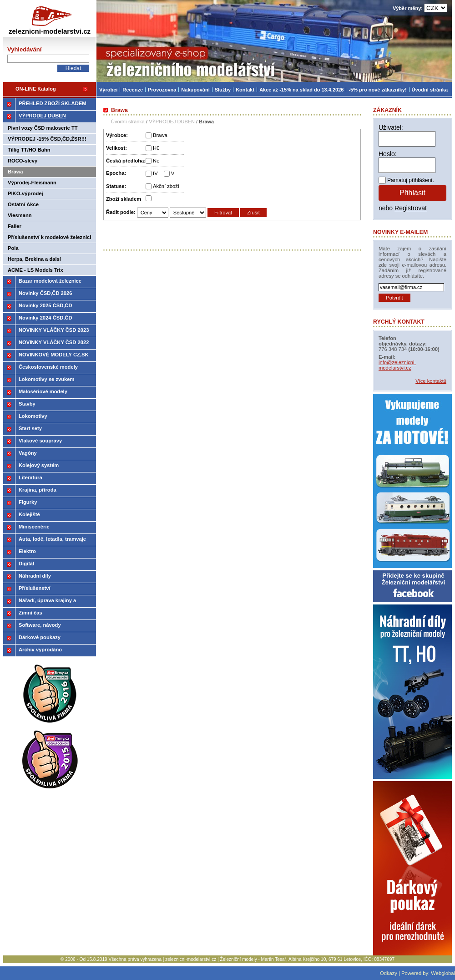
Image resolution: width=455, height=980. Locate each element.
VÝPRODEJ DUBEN (172, 122)
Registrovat (411, 208)
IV (155, 173)
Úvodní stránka (128, 122)
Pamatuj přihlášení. (411, 180)
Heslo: (388, 154)
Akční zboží (166, 186)
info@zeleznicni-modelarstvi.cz (397, 365)
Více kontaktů (431, 381)
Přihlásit (412, 193)
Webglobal (443, 973)
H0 (156, 148)
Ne (156, 161)
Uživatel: (391, 127)
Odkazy (389, 973)
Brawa (160, 135)
